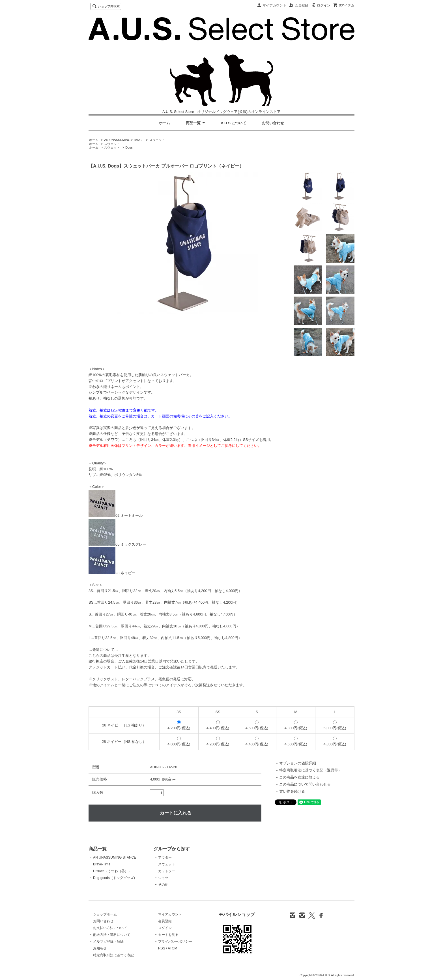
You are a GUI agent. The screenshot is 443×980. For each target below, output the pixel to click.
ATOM (173, 948)
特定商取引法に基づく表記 (113, 955)
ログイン (324, 5)
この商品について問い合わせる (305, 784)
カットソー (167, 871)
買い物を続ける (292, 791)
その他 (163, 885)
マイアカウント (274, 5)
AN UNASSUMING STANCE (124, 140)
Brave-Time (102, 864)
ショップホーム (105, 914)
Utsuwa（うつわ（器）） (112, 871)
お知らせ (100, 948)
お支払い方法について (110, 928)
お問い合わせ (273, 123)
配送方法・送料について (112, 935)
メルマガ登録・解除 (108, 942)
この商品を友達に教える (299, 777)
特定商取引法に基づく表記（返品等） (310, 770)
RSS (162, 948)
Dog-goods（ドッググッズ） (115, 878)
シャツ (163, 878)
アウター (165, 857)
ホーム (164, 123)
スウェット (157, 140)
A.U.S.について (233, 123)
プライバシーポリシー (175, 942)
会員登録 (302, 5)
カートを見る (168, 935)
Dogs (129, 147)
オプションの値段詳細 (298, 763)
